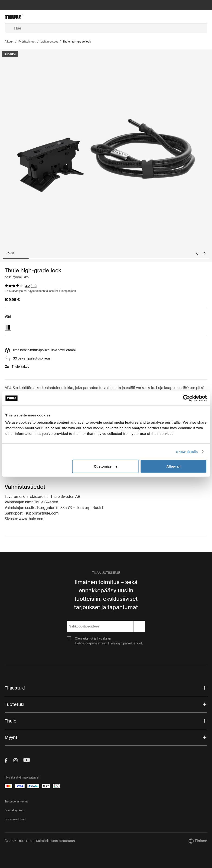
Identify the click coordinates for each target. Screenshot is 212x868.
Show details (187, 451)
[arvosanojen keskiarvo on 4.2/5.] (18, 286)
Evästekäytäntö (15, 810)
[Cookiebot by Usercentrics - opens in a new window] (186, 398)
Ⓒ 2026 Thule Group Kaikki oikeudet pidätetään (40, 841)
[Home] (38, 17)
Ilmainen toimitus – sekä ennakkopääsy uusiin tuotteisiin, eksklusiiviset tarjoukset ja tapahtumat (106, 595)
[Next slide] (205, 253)
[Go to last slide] (197, 253)
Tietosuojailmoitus (16, 802)
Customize (105, 466)
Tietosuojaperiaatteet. (91, 643)
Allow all (174, 466)
